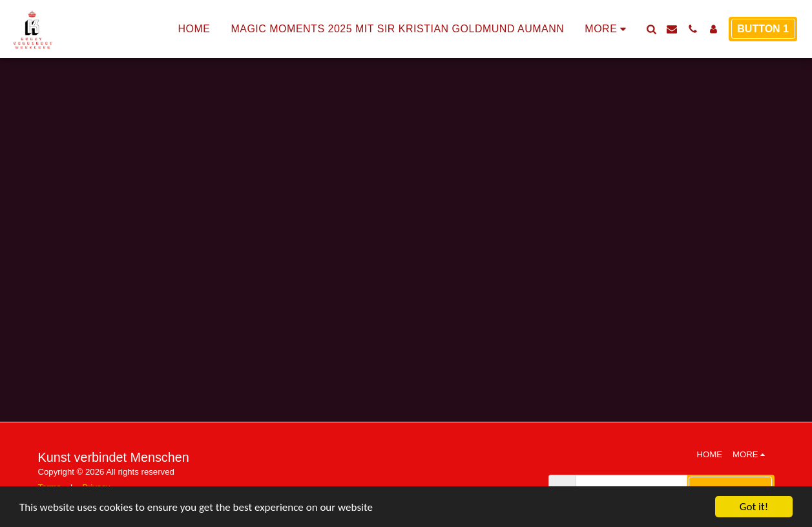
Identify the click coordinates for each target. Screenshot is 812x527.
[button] (651, 29)
